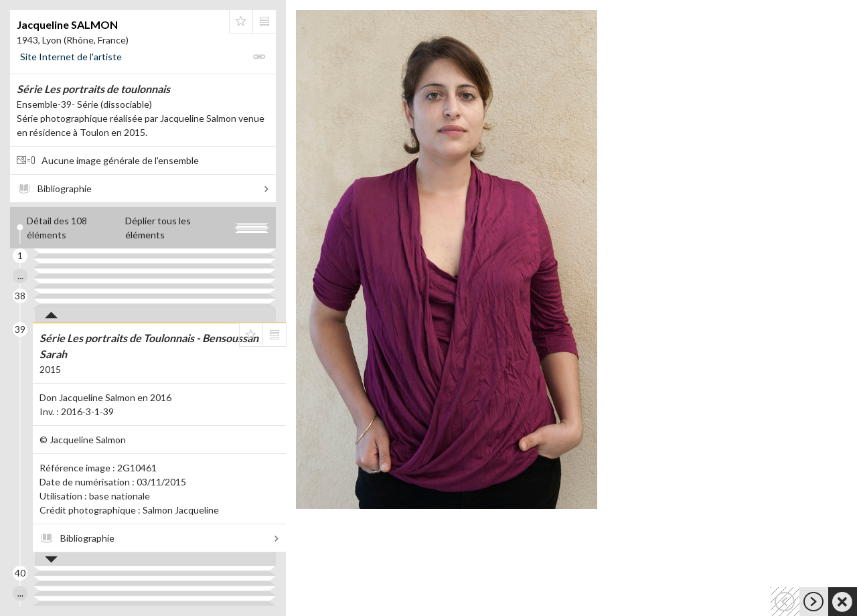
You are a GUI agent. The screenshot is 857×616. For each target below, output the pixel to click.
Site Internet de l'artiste (71, 57)
